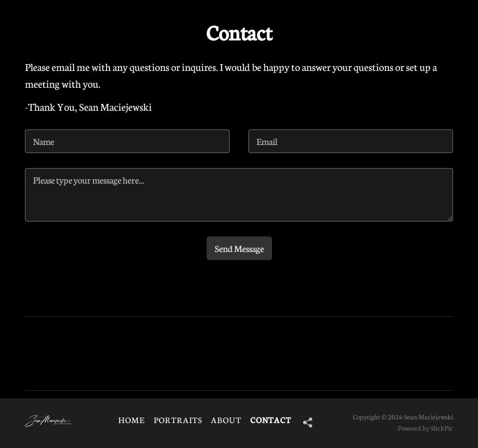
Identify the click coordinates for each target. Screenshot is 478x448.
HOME (132, 420)
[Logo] (48, 421)
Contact (271, 420)
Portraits (178, 420)
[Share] (303, 422)
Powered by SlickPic (425, 428)
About (226, 420)
